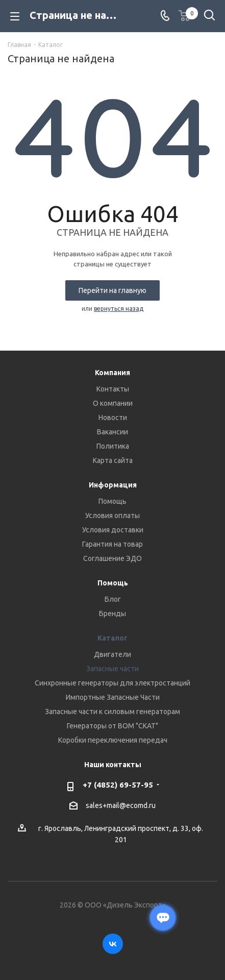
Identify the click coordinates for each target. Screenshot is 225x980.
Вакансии (112, 432)
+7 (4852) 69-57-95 (118, 785)
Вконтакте (113, 944)
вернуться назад (119, 309)
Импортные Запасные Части (113, 697)
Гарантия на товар (112, 544)
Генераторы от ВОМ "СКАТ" (112, 726)
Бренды (112, 614)
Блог (113, 599)
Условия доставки (113, 530)
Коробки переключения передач (113, 740)
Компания (112, 373)
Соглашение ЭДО (112, 558)
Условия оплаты (112, 516)
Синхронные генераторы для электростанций (112, 683)
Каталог (112, 638)
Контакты (113, 389)
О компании (113, 403)
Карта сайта (113, 460)
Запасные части (112, 669)
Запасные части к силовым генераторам (112, 712)
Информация (113, 485)
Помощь (112, 501)
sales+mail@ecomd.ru (121, 806)
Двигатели (112, 654)
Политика (113, 446)
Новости (113, 418)
